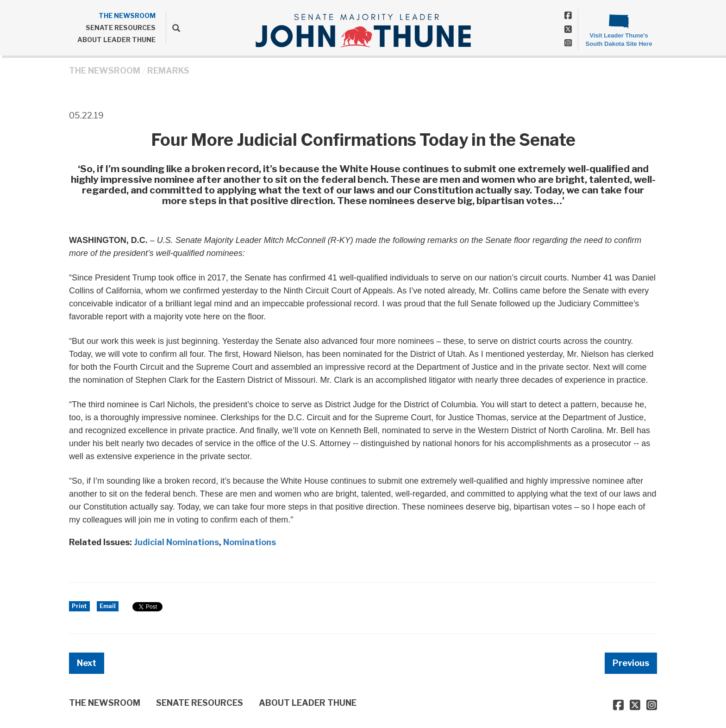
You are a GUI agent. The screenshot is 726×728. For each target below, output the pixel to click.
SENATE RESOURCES (121, 28)
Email (108, 606)
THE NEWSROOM (127, 16)
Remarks (168, 71)
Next (87, 663)
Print (79, 606)
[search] (173, 28)
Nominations (250, 542)
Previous (631, 663)
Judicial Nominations (176, 542)
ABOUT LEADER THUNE (116, 40)
